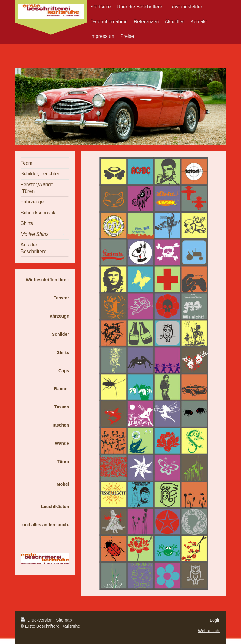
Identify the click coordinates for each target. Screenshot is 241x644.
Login (215, 620)
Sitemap (64, 620)
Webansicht (209, 631)
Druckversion (37, 620)
